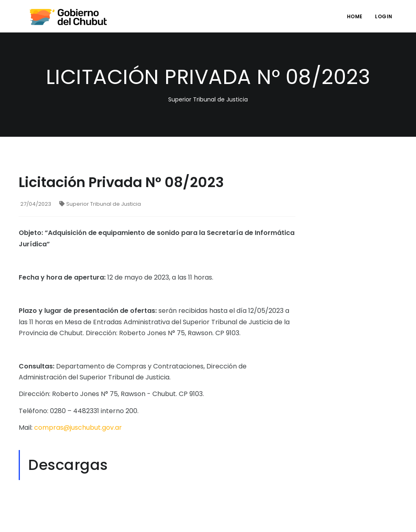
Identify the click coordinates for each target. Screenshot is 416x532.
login (384, 16)
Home (355, 16)
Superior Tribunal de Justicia (100, 204)
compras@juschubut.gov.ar (78, 428)
